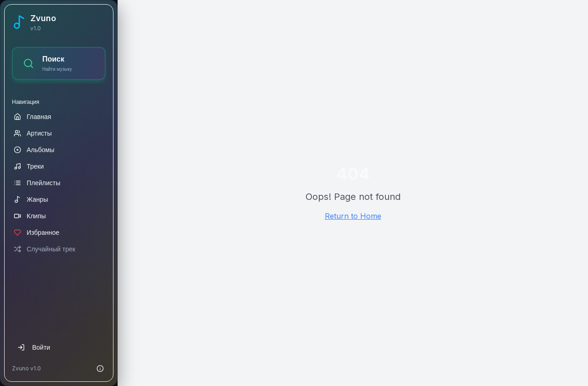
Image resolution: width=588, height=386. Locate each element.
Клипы (30, 216)
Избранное (37, 232)
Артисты (33, 133)
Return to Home (353, 216)
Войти (34, 347)
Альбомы (34, 150)
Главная (32, 116)
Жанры (31, 199)
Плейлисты (37, 183)
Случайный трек (45, 249)
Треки (29, 166)
